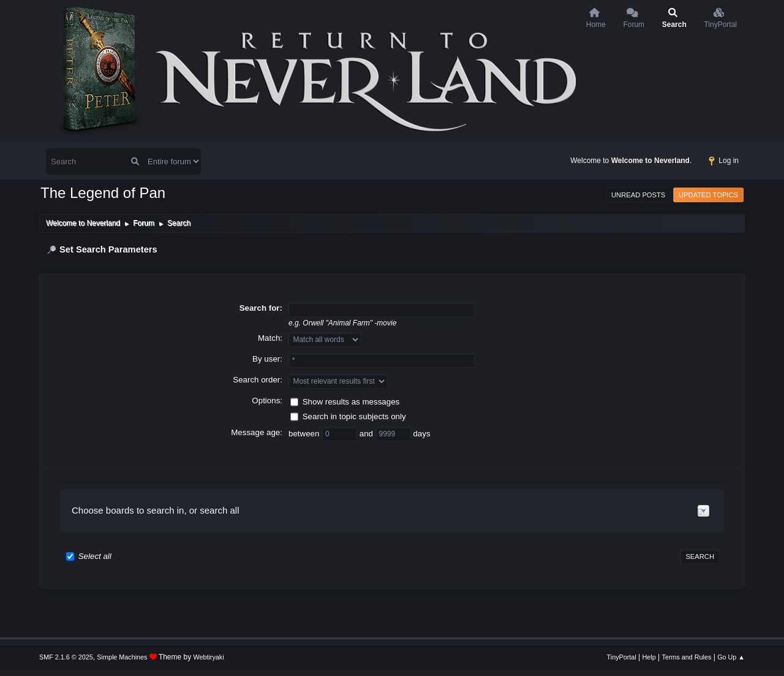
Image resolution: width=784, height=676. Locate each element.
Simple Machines (122, 657)
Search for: (261, 308)
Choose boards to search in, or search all (155, 510)
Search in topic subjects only (354, 416)
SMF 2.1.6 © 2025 (66, 657)
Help (649, 657)
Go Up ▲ (731, 657)
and (367, 433)
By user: (267, 359)
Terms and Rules (687, 657)
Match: (270, 338)
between (305, 433)
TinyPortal (622, 657)
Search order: (258, 380)
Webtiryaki (209, 657)
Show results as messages (351, 401)
